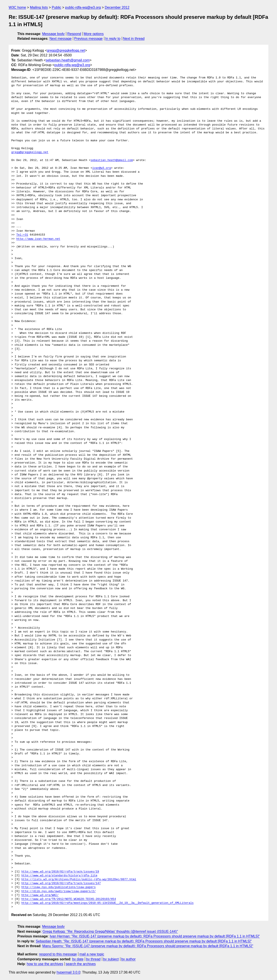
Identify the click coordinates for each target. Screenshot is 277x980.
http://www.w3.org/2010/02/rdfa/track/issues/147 (61, 883)
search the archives (81, 964)
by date (78, 959)
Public (56, 7)
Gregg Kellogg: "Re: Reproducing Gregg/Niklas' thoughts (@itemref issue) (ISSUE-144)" (110, 931)
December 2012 (117, 7)
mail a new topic (92, 954)
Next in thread (134, 39)
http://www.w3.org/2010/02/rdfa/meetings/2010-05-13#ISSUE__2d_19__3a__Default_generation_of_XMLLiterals (108, 903)
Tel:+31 (22, 235)
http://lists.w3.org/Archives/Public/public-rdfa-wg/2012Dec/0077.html (79, 880)
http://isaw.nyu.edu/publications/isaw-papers (59, 887)
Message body (53, 34)
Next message (61, 39)
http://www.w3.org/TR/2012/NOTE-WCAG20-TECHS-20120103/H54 (69, 899)
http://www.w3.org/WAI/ (40, 895)
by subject (111, 959)
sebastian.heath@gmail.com (68, 60)
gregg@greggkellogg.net (66, 50)
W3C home (17, 7)
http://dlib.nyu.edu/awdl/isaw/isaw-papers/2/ (59, 891)
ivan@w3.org (101, 168)
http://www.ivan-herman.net (38, 239)
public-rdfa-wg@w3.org (83, 7)
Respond (74, 34)
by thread (93, 959)
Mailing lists (39, 7)
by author (128, 959)
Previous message (89, 39)
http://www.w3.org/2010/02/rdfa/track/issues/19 (60, 872)
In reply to (113, 39)
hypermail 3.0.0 (68, 972)
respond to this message (58, 954)
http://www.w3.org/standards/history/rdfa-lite (59, 876)
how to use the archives (45, 964)
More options (94, 34)
